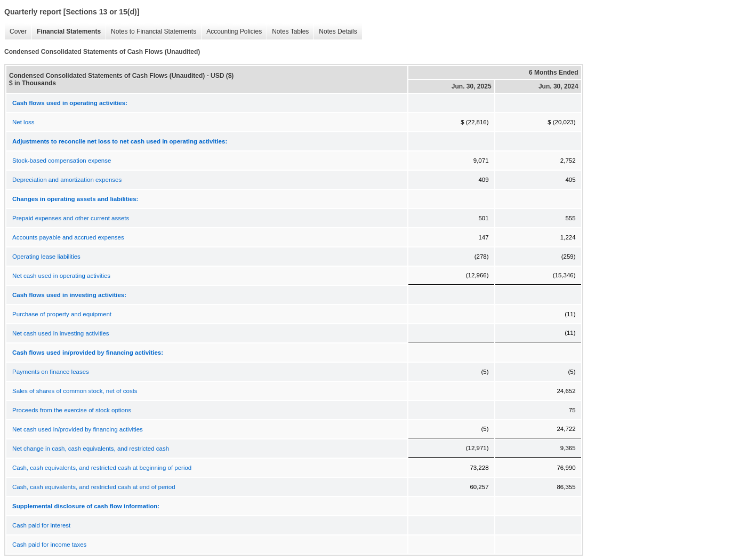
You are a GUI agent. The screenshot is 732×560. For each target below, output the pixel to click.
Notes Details (335, 32)
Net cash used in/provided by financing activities (78, 429)
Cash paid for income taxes (49, 545)
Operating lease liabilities (46, 257)
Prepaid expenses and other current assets (71, 218)
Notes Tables (288, 32)
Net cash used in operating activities (61, 276)
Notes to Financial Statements (151, 32)
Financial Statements (66, 32)
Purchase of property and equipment (62, 314)
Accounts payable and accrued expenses (68, 237)
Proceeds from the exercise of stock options (72, 410)
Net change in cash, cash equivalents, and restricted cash (91, 449)
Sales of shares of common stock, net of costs (75, 391)
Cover (15, 32)
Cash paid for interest (41, 525)
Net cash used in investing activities (61, 333)
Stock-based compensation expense (62, 161)
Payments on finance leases (51, 372)
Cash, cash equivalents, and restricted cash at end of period (94, 487)
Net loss (23, 122)
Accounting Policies (231, 32)
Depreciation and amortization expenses (67, 180)
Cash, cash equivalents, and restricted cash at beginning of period (102, 468)
